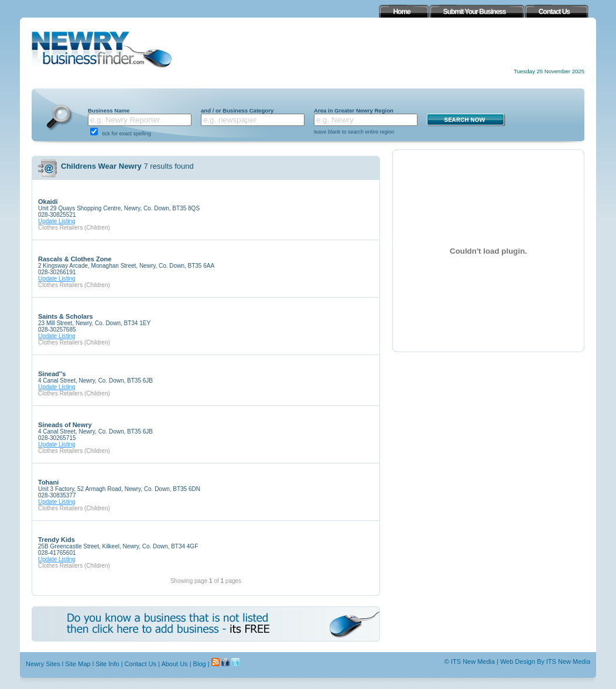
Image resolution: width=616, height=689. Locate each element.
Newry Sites (43, 664)
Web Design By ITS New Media (545, 661)
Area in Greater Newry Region (354, 110)
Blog (200, 664)
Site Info (107, 664)
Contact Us (141, 664)
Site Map (78, 664)
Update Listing (57, 221)
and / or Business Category (237, 110)
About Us (174, 664)
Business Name (109, 110)
